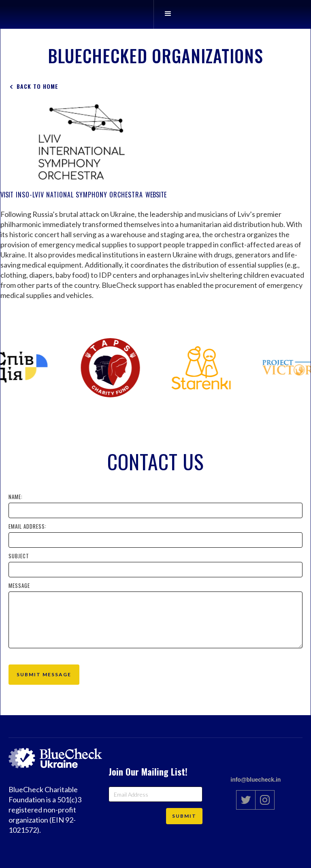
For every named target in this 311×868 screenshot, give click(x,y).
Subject (19, 556)
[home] (141, 14)
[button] (168, 14)
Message (19, 585)
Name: (16, 497)
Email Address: (28, 526)
